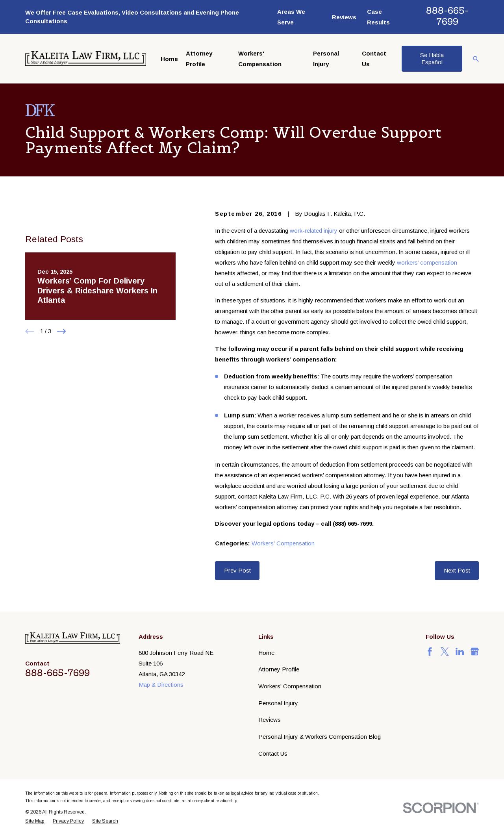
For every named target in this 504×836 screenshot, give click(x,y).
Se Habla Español (432, 58)
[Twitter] (445, 652)
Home (266, 653)
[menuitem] (35, 821)
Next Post (457, 570)
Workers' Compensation (283, 543)
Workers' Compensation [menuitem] (260, 59)
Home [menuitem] (169, 59)
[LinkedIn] (460, 652)
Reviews (344, 17)
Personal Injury (278, 703)
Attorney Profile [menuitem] (199, 59)
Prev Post (237, 570)
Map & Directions (161, 685)
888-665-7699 (447, 16)
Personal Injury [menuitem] (326, 59)
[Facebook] (430, 652)
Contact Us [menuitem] (374, 59)
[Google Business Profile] (475, 652)
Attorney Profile (279, 669)
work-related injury (314, 231)
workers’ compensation (427, 262)
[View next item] (62, 379)
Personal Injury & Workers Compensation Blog (320, 737)
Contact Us (273, 754)
